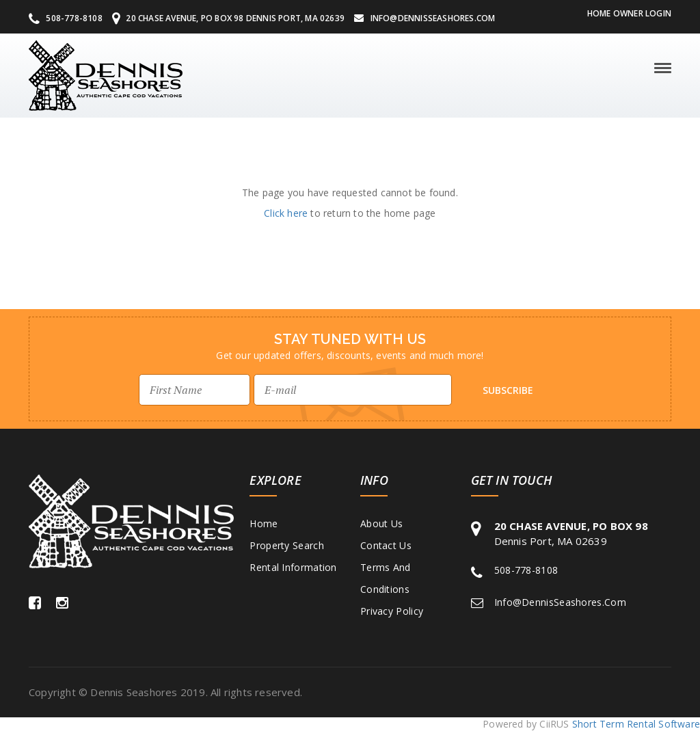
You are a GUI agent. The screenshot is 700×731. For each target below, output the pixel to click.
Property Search (287, 545)
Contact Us (386, 545)
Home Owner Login (629, 13)
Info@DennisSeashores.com (425, 18)
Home (264, 523)
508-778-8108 (66, 18)
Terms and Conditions (386, 578)
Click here (286, 213)
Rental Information (293, 567)
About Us (381, 523)
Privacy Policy (392, 611)
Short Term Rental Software (636, 724)
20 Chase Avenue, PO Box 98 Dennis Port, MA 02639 (228, 18)
